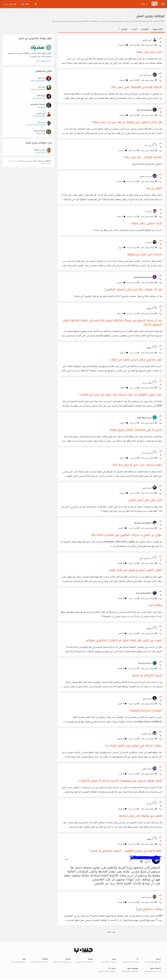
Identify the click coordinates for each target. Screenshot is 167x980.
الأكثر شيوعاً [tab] (158, 29)
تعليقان (122, 248)
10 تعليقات (123, 45)
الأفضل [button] (123, 29)
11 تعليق (121, 314)
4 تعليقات (124, 115)
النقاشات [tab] (145, 29)
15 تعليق (122, 634)
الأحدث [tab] (134, 29)
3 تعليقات (124, 80)
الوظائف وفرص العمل (149, 45)
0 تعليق (123, 774)
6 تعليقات (122, 669)
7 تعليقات (121, 182)
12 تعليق (124, 353)
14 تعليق (122, 704)
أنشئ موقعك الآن (44, 61)
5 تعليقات (121, 217)
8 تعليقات (124, 493)
